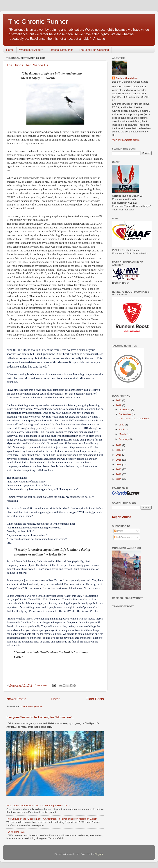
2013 (119, 469)
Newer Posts (16, 699)
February (124, 439)
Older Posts (95, 699)
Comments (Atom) (32, 706)
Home (10, 50)
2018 (119, 445)
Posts (119, 531)
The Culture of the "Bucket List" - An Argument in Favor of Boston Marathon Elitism (52, 819)
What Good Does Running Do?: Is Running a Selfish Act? (38, 806)
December (125, 410)
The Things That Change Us (27, 65)
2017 (119, 450)
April (122, 429)
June (122, 425)
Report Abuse (122, 517)
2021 (119, 400)
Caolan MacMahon (127, 78)
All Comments (123, 537)
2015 (119, 460)
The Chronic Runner (38, 22)
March (123, 434)
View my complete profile (126, 140)
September (125, 414)
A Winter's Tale (16, 832)
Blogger (99, 854)
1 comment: (42, 685)
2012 (119, 474)
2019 (119, 405)
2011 (119, 479)
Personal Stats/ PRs (61, 50)
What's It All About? (31, 50)
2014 (119, 465)
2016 (119, 455)
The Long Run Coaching (94, 50)
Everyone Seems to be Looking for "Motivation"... (41, 717)
